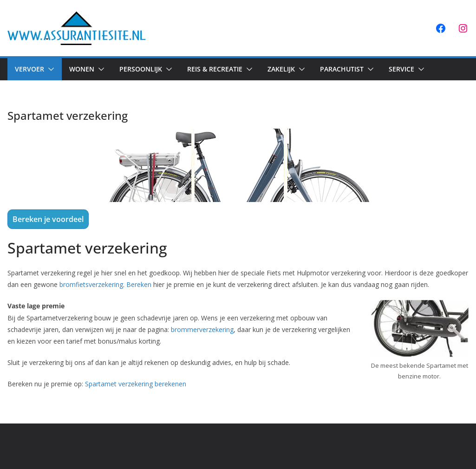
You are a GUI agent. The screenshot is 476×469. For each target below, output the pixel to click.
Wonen (82, 69)
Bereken (139, 284)
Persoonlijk (141, 69)
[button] (49, 69)
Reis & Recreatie (215, 69)
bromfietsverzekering (91, 284)
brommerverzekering (202, 329)
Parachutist (342, 69)
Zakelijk (281, 69)
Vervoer (29, 69)
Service (401, 69)
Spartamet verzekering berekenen (136, 384)
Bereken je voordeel (48, 219)
